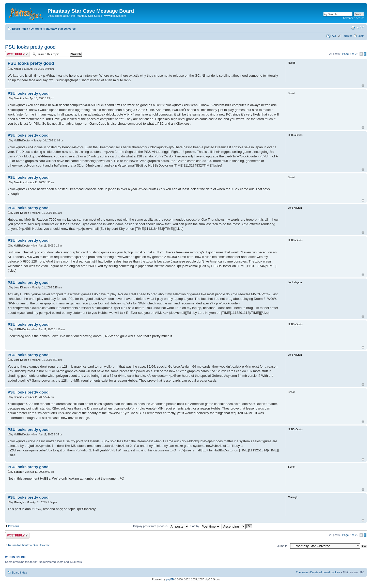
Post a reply (17, 54)
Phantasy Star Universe (60, 29)
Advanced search (354, 18)
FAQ (333, 36)
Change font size (361, 28)
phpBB (170, 579)
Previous (14, 526)
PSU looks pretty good (30, 47)
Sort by (205, 526)
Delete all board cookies (325, 572)
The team (302, 572)
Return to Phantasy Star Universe (29, 545)
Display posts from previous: (161, 526)
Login (361, 36)
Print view (353, 28)
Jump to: (283, 546)
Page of (349, 54)
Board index (20, 29)
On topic (36, 29)
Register (347, 36)
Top (363, 86)
